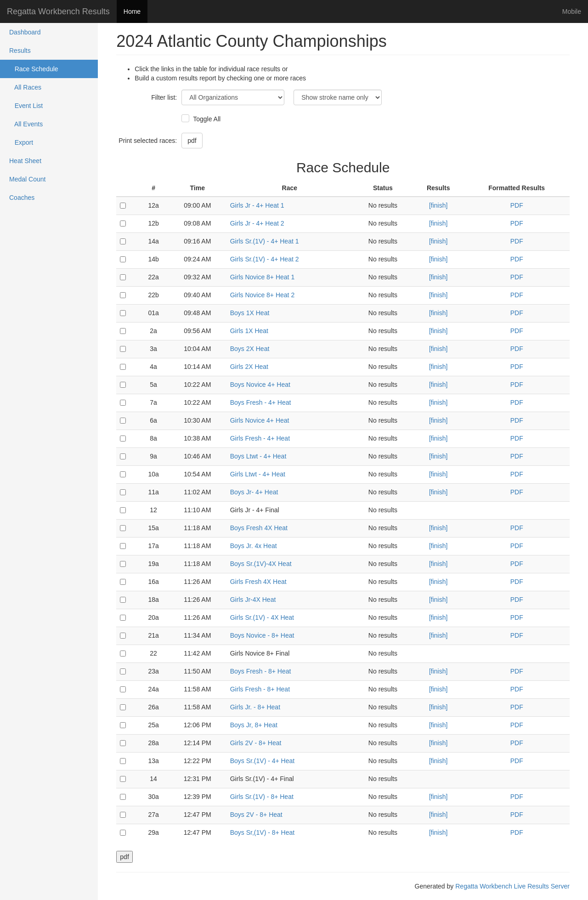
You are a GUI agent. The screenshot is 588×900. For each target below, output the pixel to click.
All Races (25, 87)
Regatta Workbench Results (58, 11)
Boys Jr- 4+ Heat (254, 492)
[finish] (438, 205)
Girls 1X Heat (249, 331)
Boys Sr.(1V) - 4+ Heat (262, 761)
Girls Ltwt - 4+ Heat (258, 474)
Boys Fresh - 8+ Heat (261, 671)
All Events (26, 124)
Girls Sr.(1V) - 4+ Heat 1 (265, 241)
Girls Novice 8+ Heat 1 (262, 277)
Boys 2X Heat (250, 349)
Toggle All (206, 119)
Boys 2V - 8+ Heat (256, 815)
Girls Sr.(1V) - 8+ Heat (262, 797)
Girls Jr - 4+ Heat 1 (257, 205)
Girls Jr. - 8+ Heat (255, 707)
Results (20, 51)
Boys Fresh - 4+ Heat (261, 402)
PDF (517, 205)
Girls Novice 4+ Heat (260, 420)
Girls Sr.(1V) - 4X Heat (262, 617)
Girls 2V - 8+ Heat (256, 743)
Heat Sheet (25, 161)
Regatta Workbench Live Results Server (512, 886)
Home (132, 11)
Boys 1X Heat (250, 313)
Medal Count (27, 179)
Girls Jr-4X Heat (253, 600)
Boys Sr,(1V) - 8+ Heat (262, 832)
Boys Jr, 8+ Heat (254, 725)
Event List (26, 106)
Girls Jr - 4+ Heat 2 (257, 223)
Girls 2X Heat (249, 367)
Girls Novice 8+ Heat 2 (262, 295)
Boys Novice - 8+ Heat (262, 635)
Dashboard (25, 32)
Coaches (22, 198)
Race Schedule (34, 69)
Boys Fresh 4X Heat (259, 528)
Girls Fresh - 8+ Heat (260, 689)
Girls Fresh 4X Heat (258, 582)
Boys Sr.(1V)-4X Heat (261, 564)
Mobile (572, 11)
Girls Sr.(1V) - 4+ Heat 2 (265, 259)
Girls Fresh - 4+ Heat (260, 438)
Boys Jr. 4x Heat (254, 546)
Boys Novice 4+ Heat (260, 385)
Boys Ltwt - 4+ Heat (258, 456)
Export (21, 142)
